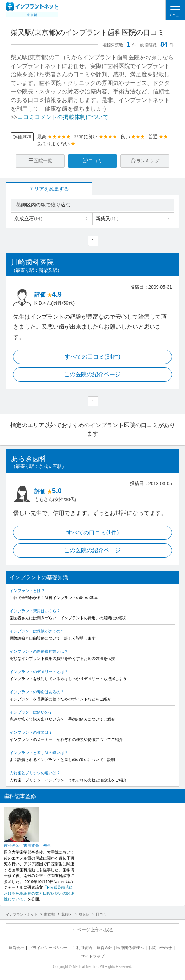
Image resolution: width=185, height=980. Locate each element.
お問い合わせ (160, 948)
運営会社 (16, 948)
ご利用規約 (82, 948)
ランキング (148, 161)
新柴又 (107, 219)
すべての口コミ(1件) (93, 532)
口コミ (95, 161)
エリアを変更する (49, 189)
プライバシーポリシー (48, 948)
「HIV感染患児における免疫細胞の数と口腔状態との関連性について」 (39, 893)
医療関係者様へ (130, 948)
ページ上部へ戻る (95, 930)
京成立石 (28, 219)
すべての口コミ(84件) (92, 357)
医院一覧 (43, 161)
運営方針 (104, 948)
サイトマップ (93, 956)
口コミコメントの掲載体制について (63, 117)
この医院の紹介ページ (92, 374)
